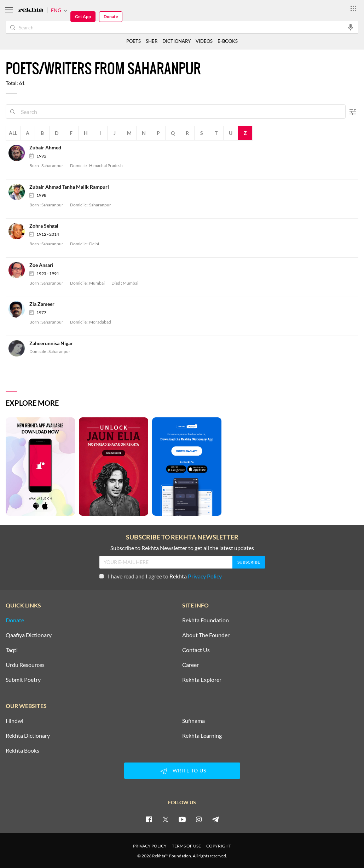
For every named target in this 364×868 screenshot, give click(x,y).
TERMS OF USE (186, 846)
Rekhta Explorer (202, 680)
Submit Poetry (23, 680)
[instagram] (199, 819)
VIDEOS (204, 41)
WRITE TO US (182, 771)
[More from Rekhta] (353, 8)
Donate (111, 16)
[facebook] (149, 819)
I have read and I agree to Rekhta (161, 576)
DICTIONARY (177, 41)
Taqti (12, 650)
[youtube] (182, 819)
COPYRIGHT (219, 846)
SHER (152, 41)
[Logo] (31, 10)
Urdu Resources (25, 665)
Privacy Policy (205, 576)
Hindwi (15, 721)
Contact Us (196, 650)
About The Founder (206, 635)
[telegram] (215, 819)
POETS (134, 41)
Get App (83, 16)
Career (190, 665)
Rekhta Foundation (206, 620)
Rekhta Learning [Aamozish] (202, 736)
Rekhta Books (22, 750)
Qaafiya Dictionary (29, 635)
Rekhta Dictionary (28, 736)
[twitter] (166, 819)
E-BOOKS (228, 41)
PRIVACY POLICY (150, 846)
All (13, 133)
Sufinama (193, 721)
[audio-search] (351, 27)
